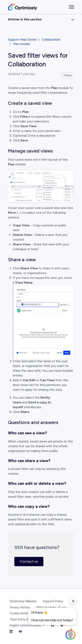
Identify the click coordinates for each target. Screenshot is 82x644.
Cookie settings (20, 613)
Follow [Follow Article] (68, 75)
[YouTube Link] (20, 632)
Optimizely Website (23, 601)
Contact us (29, 561)
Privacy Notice (20, 607)
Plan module (21, 44)
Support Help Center (22, 40)
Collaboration (51, 40)
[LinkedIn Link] (11, 632)
